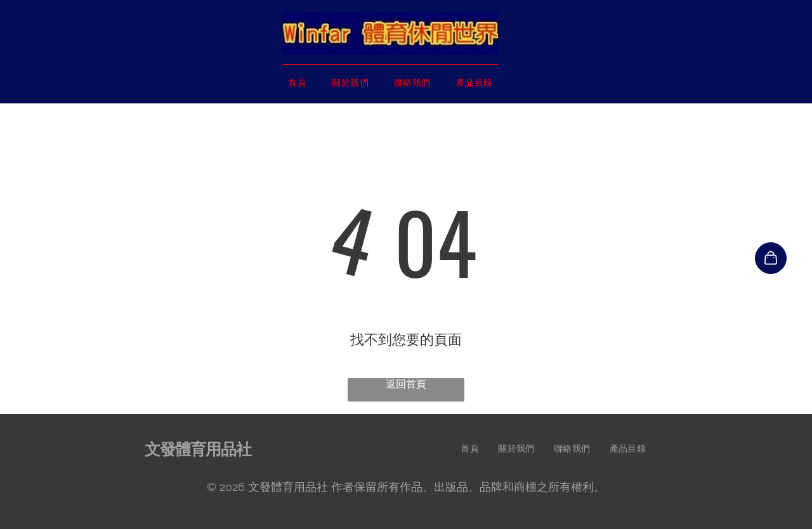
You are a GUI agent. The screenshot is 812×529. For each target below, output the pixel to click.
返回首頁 (406, 384)
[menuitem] (297, 83)
